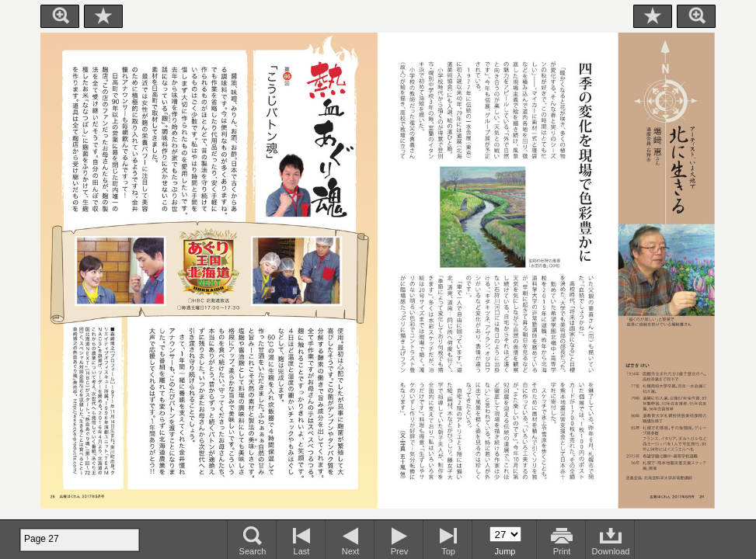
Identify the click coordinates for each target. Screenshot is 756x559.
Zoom (60, 16)
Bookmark (103, 16)
